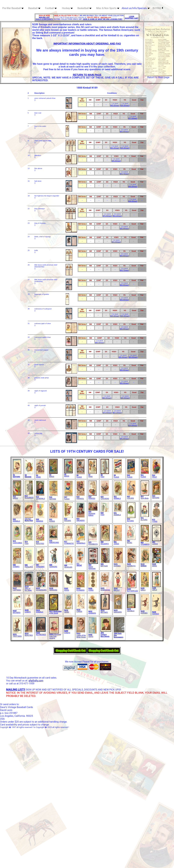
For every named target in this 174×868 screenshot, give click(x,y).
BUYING (158, 8)
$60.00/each (107, 398)
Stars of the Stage (29, 588)
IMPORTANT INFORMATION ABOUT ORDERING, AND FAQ (87, 44)
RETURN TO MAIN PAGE (87, 75)
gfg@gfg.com (36, 681)
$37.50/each (133, 118)
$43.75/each (124, 174)
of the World (55, 611)
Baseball (34, 8)
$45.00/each (124, 439)
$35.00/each (125, 148)
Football (51, 8)
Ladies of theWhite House (81, 634)
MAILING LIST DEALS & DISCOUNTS (44, 18)
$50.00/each (124, 132)
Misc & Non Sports (108, 8)
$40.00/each (133, 186)
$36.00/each (133, 201)
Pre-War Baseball (13, 8)
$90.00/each (100, 343)
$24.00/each (133, 357)
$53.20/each (115, 148)
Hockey (67, 8)
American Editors (93, 513)
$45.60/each (115, 105)
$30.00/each (125, 105)
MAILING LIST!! (16, 689)
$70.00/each (107, 216)
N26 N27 (29, 519)
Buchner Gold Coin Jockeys (55, 635)
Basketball (84, 8)
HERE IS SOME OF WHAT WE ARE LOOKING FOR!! (103, 19)
